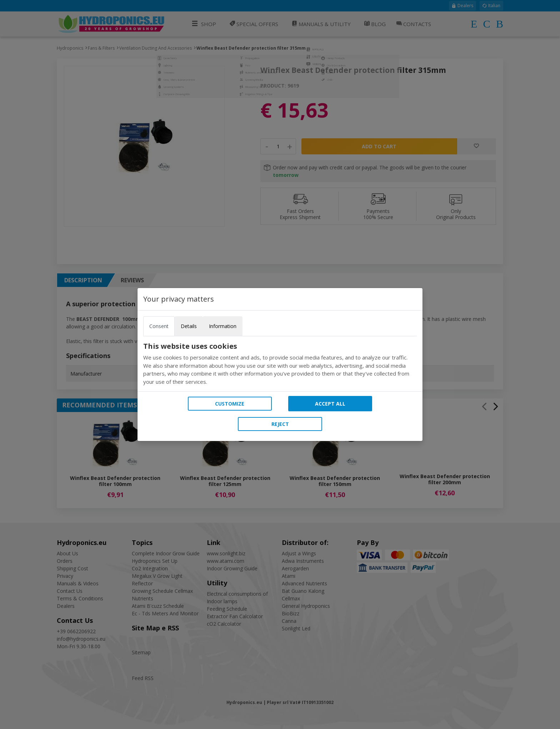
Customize (230, 404)
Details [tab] (189, 326)
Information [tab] (223, 326)
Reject (280, 424)
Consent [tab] (159, 326)
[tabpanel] (280, 364)
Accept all (330, 404)
